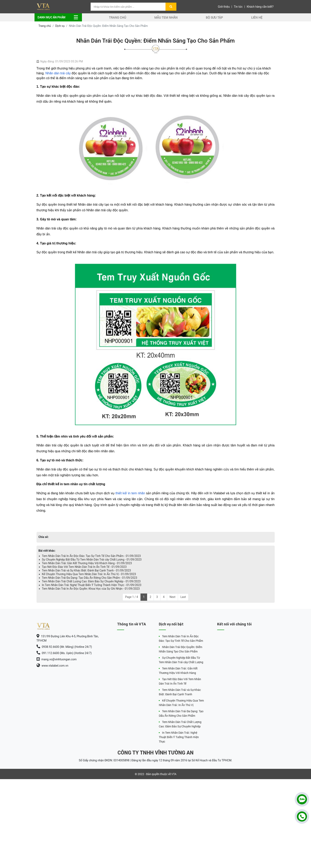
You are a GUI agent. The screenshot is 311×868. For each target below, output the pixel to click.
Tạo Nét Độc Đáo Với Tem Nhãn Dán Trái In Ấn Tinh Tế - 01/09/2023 (84, 567)
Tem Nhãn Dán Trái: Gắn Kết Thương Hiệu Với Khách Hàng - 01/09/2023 (87, 563)
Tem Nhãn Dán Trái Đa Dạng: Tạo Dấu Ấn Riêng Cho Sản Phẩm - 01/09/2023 (90, 578)
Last (183, 597)
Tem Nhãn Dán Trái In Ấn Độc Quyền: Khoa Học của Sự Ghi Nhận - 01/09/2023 (91, 589)
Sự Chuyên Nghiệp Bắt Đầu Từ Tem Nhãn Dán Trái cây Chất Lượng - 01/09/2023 (92, 560)
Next (172, 597)
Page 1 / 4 (132, 597)
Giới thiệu (224, 7)
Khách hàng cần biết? (260, 7)
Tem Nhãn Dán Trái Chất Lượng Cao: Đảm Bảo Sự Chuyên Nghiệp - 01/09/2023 (91, 581)
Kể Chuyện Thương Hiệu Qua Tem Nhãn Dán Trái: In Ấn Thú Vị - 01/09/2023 (89, 574)
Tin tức (238, 7)
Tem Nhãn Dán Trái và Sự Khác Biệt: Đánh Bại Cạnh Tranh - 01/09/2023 (86, 570)
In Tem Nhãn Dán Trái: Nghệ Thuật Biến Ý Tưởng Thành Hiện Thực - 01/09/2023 (92, 585)
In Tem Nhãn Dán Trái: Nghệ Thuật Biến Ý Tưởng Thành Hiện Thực (179, 737)
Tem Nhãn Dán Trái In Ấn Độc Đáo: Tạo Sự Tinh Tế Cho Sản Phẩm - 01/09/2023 (91, 556)
